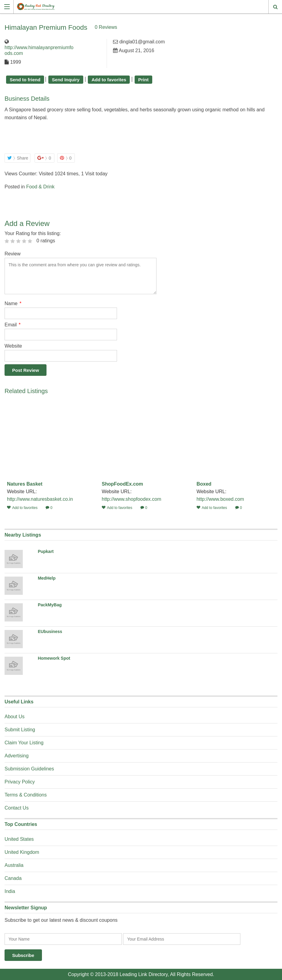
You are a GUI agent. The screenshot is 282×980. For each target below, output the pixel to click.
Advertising (17, 755)
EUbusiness (50, 631)
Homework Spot (54, 658)
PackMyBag (50, 605)
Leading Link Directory (144, 974)
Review (12, 253)
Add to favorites (109, 79)
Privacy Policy (20, 781)
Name (13, 303)
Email (13, 324)
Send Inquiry (66, 79)
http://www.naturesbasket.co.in (40, 499)
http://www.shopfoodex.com (132, 499)
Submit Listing (20, 729)
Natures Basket (25, 484)
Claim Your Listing (24, 742)
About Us (15, 716)
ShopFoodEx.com (122, 484)
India (10, 891)
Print (143, 79)
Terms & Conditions (26, 795)
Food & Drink (40, 186)
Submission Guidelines (29, 768)
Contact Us (17, 808)
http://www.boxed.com (220, 499)
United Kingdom (22, 852)
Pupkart (46, 551)
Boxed (204, 484)
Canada (13, 878)
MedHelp (46, 578)
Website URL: (23, 491)
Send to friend (25, 79)
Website (13, 346)
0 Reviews (133, 27)
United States (19, 839)
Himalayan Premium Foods (60, 27)
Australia (14, 865)
